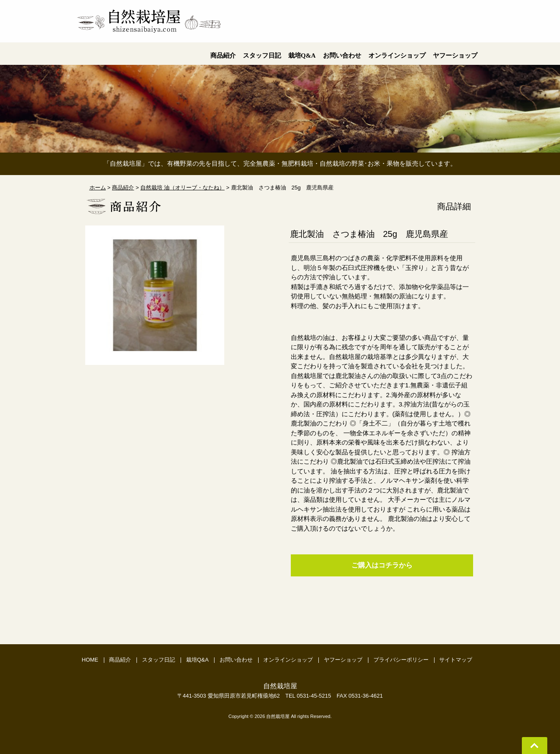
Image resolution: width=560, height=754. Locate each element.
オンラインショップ (288, 660)
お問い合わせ (236, 660)
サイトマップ (456, 660)
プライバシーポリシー (401, 660)
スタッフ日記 (159, 660)
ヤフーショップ (343, 660)
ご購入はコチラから (382, 565)
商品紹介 (120, 660)
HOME (90, 660)
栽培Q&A (197, 660)
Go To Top (535, 746)
